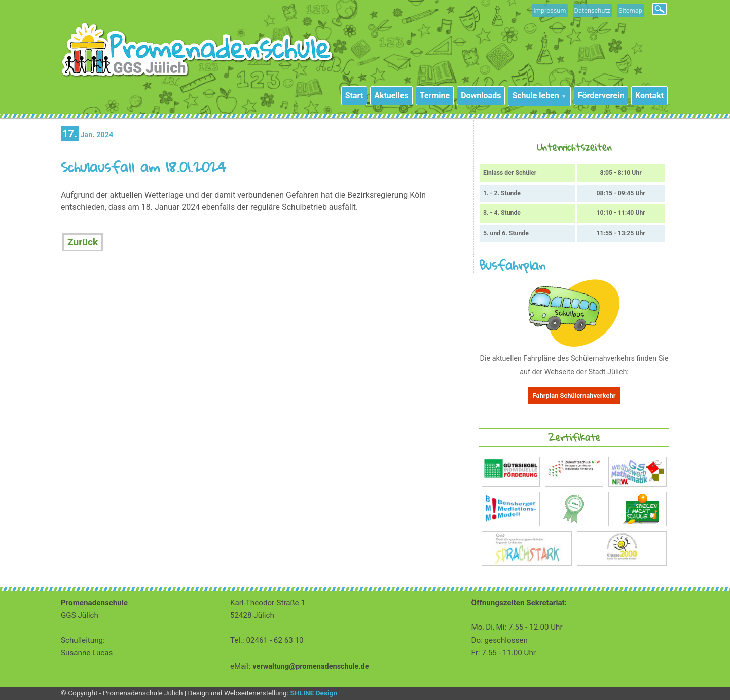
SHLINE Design (314, 693)
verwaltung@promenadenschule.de (311, 666)
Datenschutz (592, 10)
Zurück (83, 242)
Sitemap (630, 10)
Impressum (550, 10)
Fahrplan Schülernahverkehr (574, 396)
